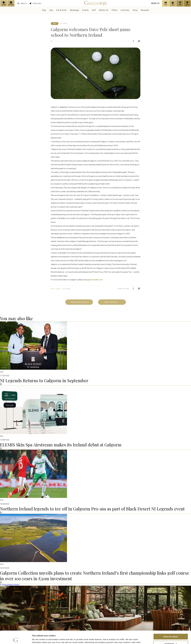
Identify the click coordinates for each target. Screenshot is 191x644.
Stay (44, 10)
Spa (51, 10)
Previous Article (79, 302)
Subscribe (35, 3)
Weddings (74, 10)
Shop (135, 10)
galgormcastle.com (95, 280)
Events (86, 10)
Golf (94, 10)
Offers (115, 10)
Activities (125, 10)
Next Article (112, 302)
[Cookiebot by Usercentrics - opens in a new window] (16, 639)
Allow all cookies (171, 624)
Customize (171, 631)
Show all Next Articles (10, 585)
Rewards (145, 10)
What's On (104, 10)
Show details (38, 639)
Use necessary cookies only (171, 638)
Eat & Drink (62, 10)
